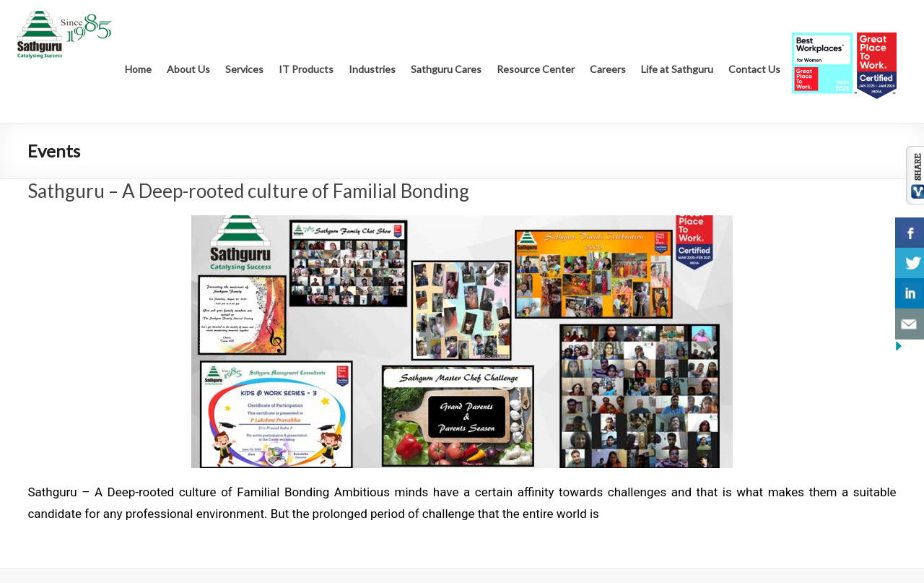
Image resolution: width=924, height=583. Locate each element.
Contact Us (754, 69)
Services (244, 69)
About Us (188, 69)
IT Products (306, 69)
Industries (372, 69)
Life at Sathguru (677, 69)
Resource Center (536, 69)
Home (138, 69)
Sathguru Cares (446, 69)
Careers (608, 69)
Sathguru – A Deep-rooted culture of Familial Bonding (248, 191)
